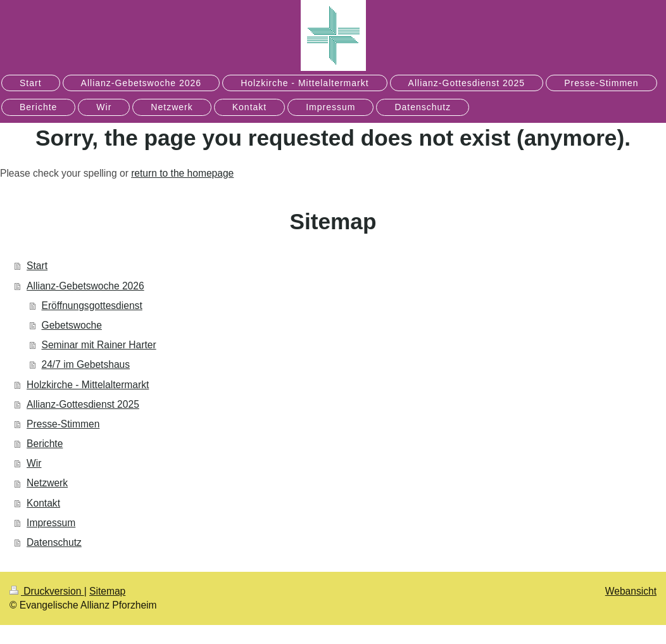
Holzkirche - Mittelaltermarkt (88, 385)
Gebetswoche (72, 325)
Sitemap (107, 591)
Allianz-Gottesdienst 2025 (83, 404)
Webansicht (631, 591)
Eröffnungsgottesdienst (92, 306)
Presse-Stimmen (63, 424)
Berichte (45, 444)
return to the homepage (182, 173)
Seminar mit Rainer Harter (99, 345)
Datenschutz (54, 542)
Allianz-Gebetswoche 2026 (85, 286)
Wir (34, 463)
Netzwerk (47, 483)
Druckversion (47, 591)
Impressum (51, 523)
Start (37, 266)
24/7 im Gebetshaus (86, 364)
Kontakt (43, 503)
